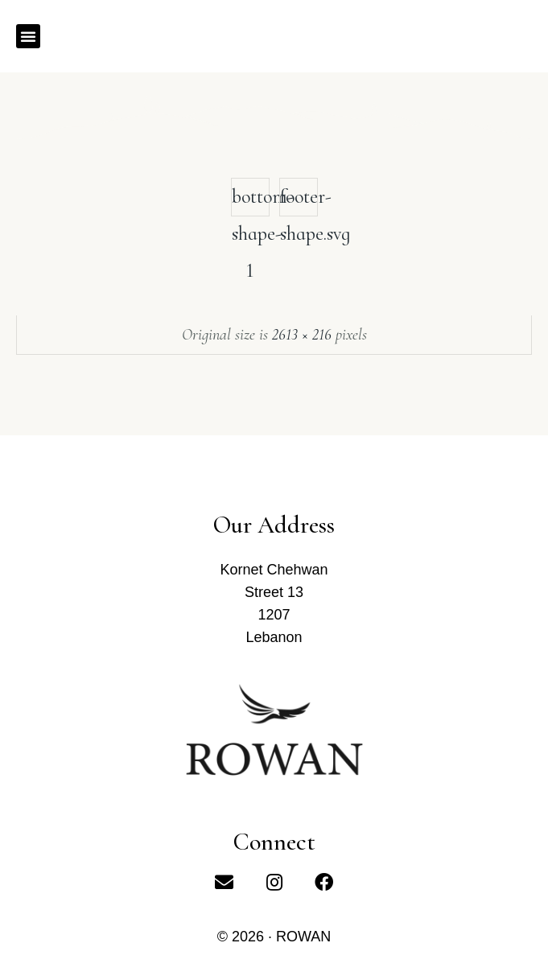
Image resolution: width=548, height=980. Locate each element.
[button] (28, 36)
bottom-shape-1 (251, 201)
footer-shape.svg (299, 201)
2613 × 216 (302, 335)
